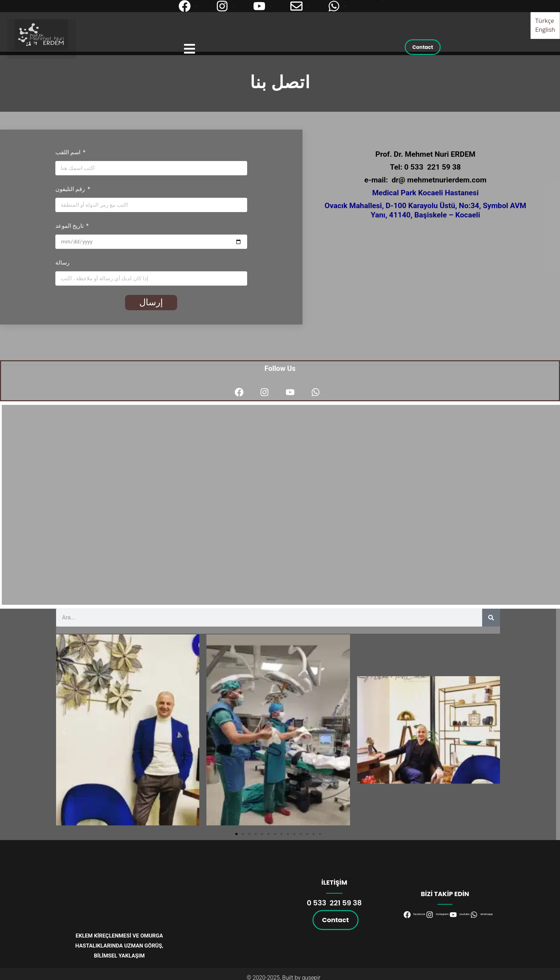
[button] (64, 731)
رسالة (62, 263)
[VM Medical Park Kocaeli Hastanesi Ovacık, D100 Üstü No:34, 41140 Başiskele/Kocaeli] (282, 505)
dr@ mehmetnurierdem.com (439, 180)
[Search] (491, 618)
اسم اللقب (69, 152)
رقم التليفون (71, 189)
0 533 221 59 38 (433, 167)
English (545, 29)
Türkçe (545, 20)
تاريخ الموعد (70, 226)
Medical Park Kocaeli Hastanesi (425, 193)
